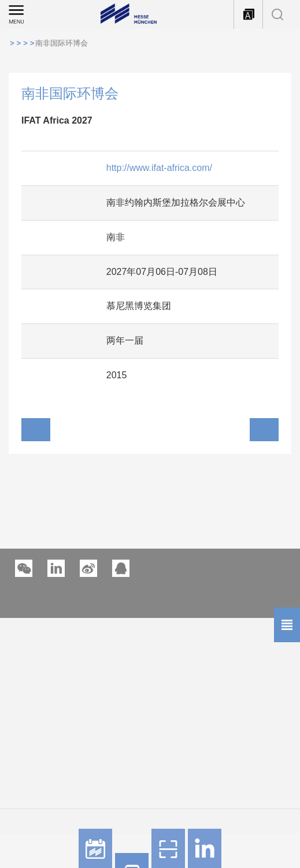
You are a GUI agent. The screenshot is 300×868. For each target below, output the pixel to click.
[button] (56, 568)
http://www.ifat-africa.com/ (159, 168)
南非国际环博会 (62, 43)
